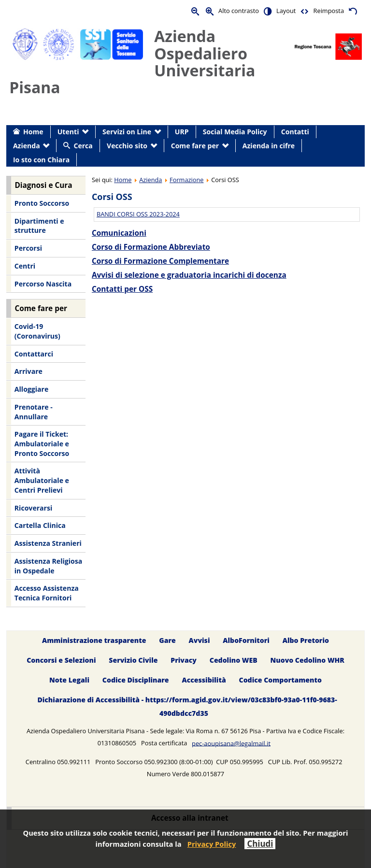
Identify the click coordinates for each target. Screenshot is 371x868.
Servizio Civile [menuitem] (133, 660)
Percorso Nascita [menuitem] (43, 284)
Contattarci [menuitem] (34, 354)
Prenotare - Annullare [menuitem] (34, 412)
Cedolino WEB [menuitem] (234, 660)
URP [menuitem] (182, 132)
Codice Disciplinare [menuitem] (136, 680)
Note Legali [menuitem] (69, 680)
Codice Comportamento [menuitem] (280, 680)
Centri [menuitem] (25, 266)
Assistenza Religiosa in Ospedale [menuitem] (48, 566)
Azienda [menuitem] (27, 146)
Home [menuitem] (33, 132)
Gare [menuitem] (167, 640)
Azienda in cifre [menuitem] (269, 146)
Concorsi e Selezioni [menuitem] (61, 660)
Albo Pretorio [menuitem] (306, 640)
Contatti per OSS (122, 289)
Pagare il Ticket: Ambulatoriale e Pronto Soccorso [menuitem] (42, 443)
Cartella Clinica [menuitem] (40, 525)
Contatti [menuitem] (295, 132)
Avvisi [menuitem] (200, 640)
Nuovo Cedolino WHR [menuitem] (307, 660)
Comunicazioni (119, 233)
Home (123, 180)
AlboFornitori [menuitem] (246, 640)
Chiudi (260, 844)
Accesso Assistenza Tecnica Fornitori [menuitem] (47, 593)
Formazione (186, 180)
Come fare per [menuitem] (195, 146)
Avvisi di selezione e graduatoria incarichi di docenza (189, 275)
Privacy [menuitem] (184, 660)
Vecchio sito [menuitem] (127, 146)
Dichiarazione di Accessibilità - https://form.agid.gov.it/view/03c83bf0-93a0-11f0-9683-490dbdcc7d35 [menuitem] (187, 706)
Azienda (150, 180)
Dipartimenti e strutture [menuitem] (39, 226)
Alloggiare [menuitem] (31, 389)
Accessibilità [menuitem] (204, 680)
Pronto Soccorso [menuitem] (42, 203)
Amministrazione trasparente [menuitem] (94, 640)
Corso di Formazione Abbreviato (151, 247)
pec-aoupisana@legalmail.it (231, 743)
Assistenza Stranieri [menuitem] (48, 543)
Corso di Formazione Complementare (160, 261)
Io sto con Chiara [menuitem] (41, 160)
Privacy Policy (212, 844)
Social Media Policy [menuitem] (235, 132)
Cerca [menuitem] (83, 146)
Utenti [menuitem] (68, 132)
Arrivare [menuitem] (29, 371)
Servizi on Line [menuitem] (127, 132)
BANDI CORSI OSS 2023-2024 (138, 214)
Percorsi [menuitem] (28, 248)
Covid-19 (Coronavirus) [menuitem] (37, 331)
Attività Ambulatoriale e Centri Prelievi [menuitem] (42, 480)
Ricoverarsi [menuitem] (33, 508)
